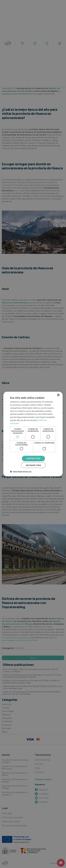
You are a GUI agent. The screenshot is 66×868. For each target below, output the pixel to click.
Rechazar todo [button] (33, 465)
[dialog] (33, 434)
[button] (21, 471)
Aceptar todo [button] (33, 458)
